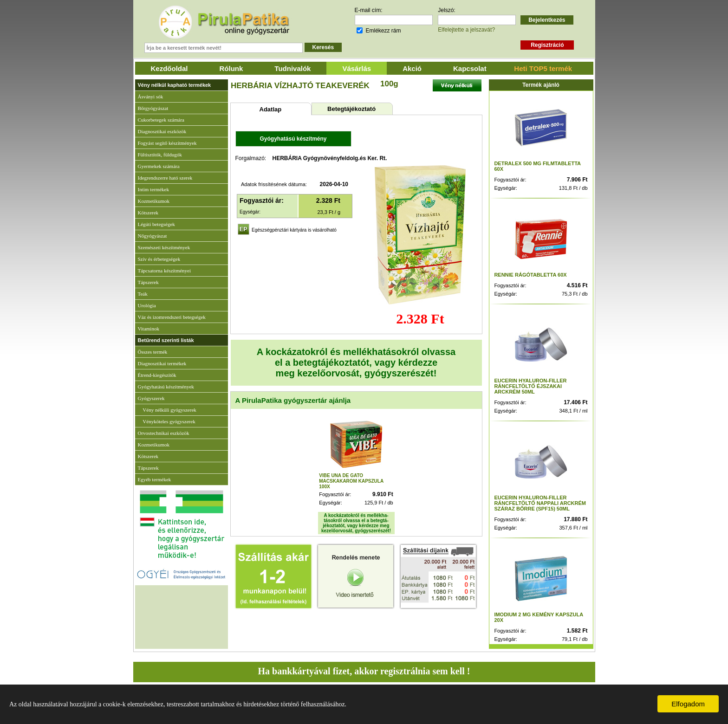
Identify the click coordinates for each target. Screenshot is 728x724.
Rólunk (231, 68)
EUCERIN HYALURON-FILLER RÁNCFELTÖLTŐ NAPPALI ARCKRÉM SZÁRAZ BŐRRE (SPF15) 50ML (540, 503)
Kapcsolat (470, 68)
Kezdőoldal (169, 68)
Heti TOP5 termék (543, 68)
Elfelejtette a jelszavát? (466, 30)
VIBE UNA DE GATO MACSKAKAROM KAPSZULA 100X (351, 481)
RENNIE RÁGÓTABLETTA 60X (530, 275)
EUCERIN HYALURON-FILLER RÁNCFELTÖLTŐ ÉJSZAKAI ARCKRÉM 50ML (530, 386)
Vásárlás (357, 68)
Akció (412, 68)
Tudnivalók (292, 68)
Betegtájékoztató (351, 109)
